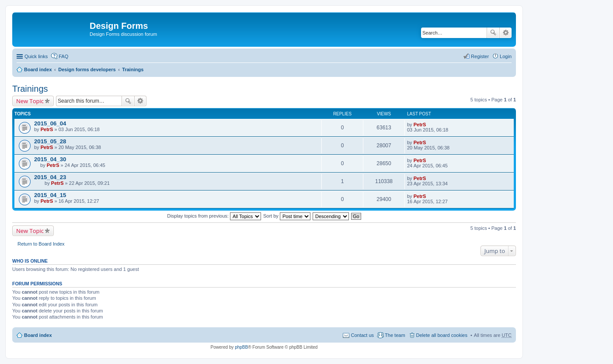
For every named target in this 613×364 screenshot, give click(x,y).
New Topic (30, 101)
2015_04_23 (50, 177)
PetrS (47, 129)
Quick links (36, 56)
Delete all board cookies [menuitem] (442, 335)
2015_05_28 (50, 141)
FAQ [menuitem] (63, 56)
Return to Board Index (41, 244)
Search (493, 33)
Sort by (287, 216)
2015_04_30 (50, 159)
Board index (38, 69)
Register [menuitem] (480, 56)
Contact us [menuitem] (362, 335)
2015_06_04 (50, 123)
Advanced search (506, 33)
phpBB (241, 347)
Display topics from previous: (214, 216)
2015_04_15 (50, 195)
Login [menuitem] (506, 56)
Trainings (133, 69)
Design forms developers (87, 69)
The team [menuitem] (395, 335)
